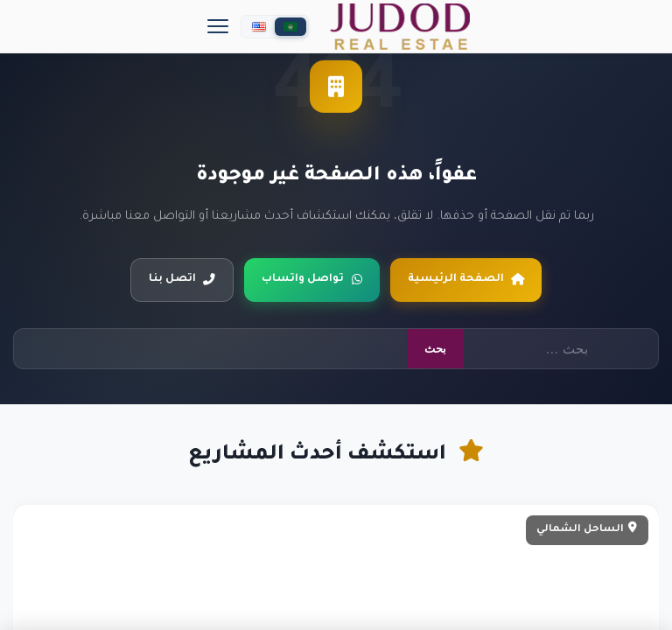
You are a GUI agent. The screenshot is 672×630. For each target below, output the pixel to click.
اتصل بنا (182, 279)
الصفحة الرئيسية (466, 279)
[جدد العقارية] (400, 27)
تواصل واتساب (312, 279)
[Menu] (218, 26)
